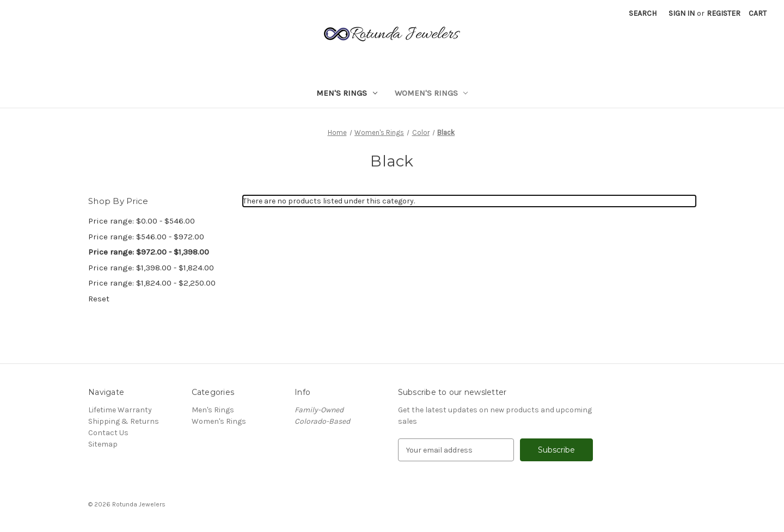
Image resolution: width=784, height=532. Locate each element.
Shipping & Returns (124, 421)
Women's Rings (431, 93)
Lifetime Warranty (120, 410)
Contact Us (108, 433)
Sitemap (103, 444)
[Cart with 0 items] (758, 13)
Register (724, 13)
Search (643, 13)
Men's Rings (347, 93)
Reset (99, 299)
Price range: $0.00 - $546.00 (142, 221)
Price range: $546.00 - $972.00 (146, 237)
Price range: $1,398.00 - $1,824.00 (151, 268)
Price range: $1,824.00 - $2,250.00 (152, 283)
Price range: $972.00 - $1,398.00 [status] (149, 252)
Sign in (682, 13)
